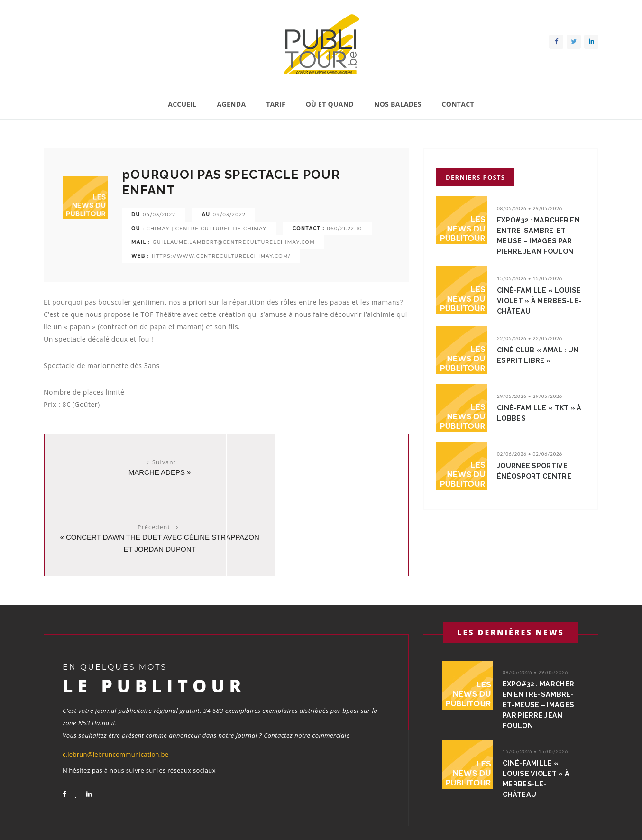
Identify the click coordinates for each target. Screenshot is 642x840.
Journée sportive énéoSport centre (536, 471)
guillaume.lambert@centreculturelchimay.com (234, 242)
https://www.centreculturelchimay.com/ (221, 256)
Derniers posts (475, 177)
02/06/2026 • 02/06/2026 (530, 454)
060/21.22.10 (344, 228)
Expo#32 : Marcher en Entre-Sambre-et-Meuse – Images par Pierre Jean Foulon (540, 236)
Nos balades (398, 104)
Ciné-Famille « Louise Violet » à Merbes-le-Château (540, 301)
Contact (458, 104)
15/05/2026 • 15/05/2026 (530, 278)
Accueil (182, 104)
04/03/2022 (159, 215)
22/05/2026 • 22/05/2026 (530, 338)
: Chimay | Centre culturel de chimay (205, 228)
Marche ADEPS (133, 472)
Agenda (232, 104)
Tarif (276, 104)
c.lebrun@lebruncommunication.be (115, 689)
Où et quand (330, 104)
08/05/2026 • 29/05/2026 (530, 208)
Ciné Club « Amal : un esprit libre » (540, 355)
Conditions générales (569, 821)
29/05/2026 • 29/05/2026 (530, 396)
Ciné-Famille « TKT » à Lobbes (538, 413)
